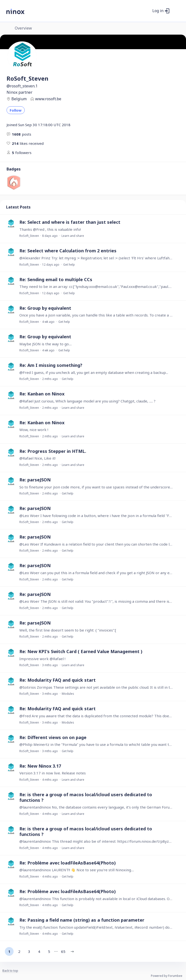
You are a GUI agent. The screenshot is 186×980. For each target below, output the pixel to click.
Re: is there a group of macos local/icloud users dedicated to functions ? (86, 797)
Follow (16, 110)
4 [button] (39, 951)
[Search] (146, 11)
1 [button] (9, 951)
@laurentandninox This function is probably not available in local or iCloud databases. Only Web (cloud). (96, 899)
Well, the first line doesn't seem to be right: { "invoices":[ (68, 630)
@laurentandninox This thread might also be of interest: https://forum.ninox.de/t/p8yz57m (96, 841)
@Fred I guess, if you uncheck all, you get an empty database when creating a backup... (94, 372)
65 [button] (63, 951)
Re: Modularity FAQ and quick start (58, 680)
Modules (68, 694)
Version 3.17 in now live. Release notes (53, 773)
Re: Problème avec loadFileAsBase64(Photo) (68, 863)
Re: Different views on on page (53, 737)
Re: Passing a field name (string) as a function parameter (82, 920)
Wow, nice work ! (34, 430)
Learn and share (73, 236)
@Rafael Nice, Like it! (37, 458)
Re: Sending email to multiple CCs (56, 279)
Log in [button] (158, 11)
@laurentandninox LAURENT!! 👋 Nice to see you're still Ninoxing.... (77, 870)
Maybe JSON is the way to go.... (46, 344)
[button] (72, 951)
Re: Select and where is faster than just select (70, 222)
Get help (69, 265)
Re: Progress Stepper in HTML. (53, 451)
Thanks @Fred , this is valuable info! (50, 229)
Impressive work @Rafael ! (42, 659)
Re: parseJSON (35, 480)
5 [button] (49, 951)
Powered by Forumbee (167, 976)
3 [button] (29, 951)
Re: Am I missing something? (51, 365)
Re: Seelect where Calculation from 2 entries (68, 251)
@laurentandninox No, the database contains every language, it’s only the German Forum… (96, 807)
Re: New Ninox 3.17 (40, 766)
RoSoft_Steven (29, 236)
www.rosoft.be (48, 99)
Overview (23, 28)
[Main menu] (176, 11)
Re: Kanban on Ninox (42, 394)
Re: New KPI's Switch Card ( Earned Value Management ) (81, 651)
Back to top (10, 971)
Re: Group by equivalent (45, 308)
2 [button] (19, 951)
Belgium (19, 99)
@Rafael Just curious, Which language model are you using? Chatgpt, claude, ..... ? (87, 401)
